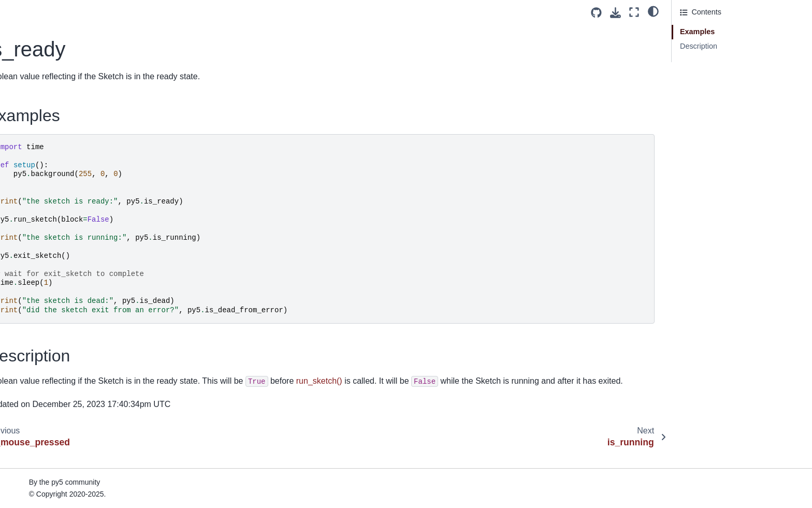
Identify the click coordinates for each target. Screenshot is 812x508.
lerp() (24, 266)
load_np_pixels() (43, 463)
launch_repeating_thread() (59, 233)
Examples (697, 32)
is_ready (31, 101)
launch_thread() (42, 249)
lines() (26, 364)
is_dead (28, 35)
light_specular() (41, 315)
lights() (27, 331)
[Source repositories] (596, 13)
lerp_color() (34, 282)
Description (699, 46)
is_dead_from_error (48, 52)
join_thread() (37, 167)
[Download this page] (615, 13)
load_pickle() (37, 480)
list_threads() (37, 381)
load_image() (37, 430)
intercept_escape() (46, 19)
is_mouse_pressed (47, 84)
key (21, 183)
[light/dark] (653, 11)
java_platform (38, 134)
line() (24, 347)
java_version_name (48, 150)
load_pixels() (37, 496)
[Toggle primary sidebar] (197, 12)
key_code (32, 200)
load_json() (34, 446)
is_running (33, 118)
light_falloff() (36, 298)
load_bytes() (36, 397)
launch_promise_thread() (57, 216)
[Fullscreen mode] (634, 12)
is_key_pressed (41, 68)
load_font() (33, 414)
